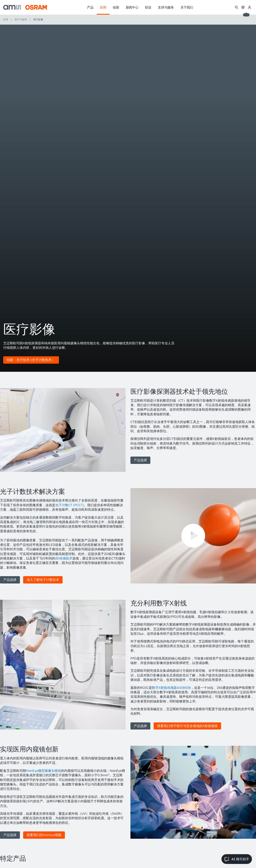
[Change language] (243, 7)
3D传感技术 (64, 558)
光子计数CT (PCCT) (70, 505)
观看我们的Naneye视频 (44, 835)
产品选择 (140, 460)
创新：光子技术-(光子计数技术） (31, 360)
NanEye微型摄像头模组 (43, 771)
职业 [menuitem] (148, 7)
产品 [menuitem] (90, 7)
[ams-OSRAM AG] (25, 7)
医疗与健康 (21, 19)
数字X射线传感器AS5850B (171, 688)
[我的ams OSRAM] (249, 7)
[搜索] (236, 7)
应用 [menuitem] (103, 7)
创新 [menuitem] (116, 7)
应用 (6, 19)
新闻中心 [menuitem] (132, 7)
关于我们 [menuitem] (187, 7)
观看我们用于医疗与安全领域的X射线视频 (187, 726)
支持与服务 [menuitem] (166, 7)
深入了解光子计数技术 (43, 580)
